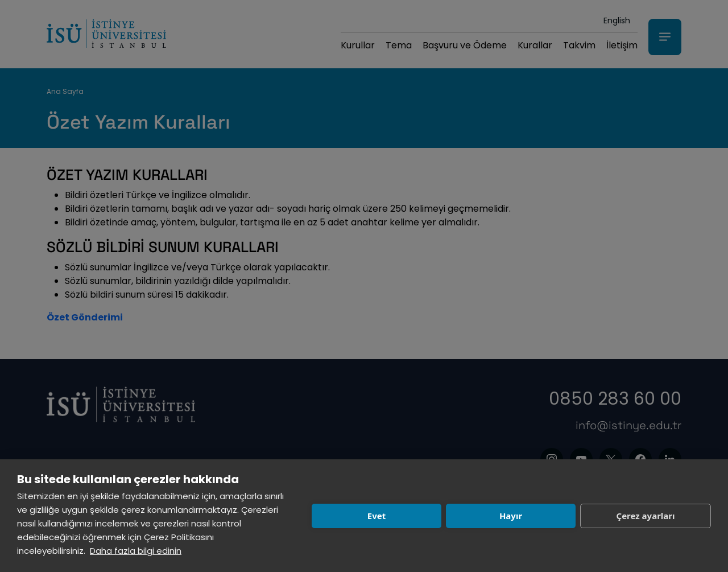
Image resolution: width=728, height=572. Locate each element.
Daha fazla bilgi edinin (136, 551)
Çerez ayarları (646, 516)
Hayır (511, 516)
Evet (377, 516)
